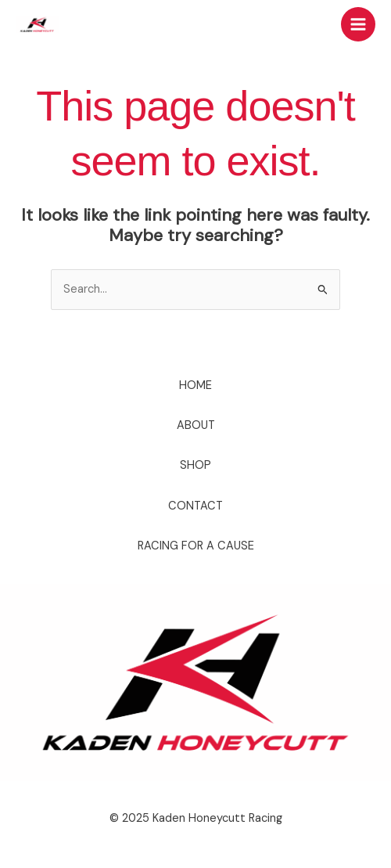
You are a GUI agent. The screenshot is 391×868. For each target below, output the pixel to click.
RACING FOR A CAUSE (196, 546)
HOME (195, 385)
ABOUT (196, 425)
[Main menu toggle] (358, 24)
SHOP (195, 465)
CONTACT (195, 506)
